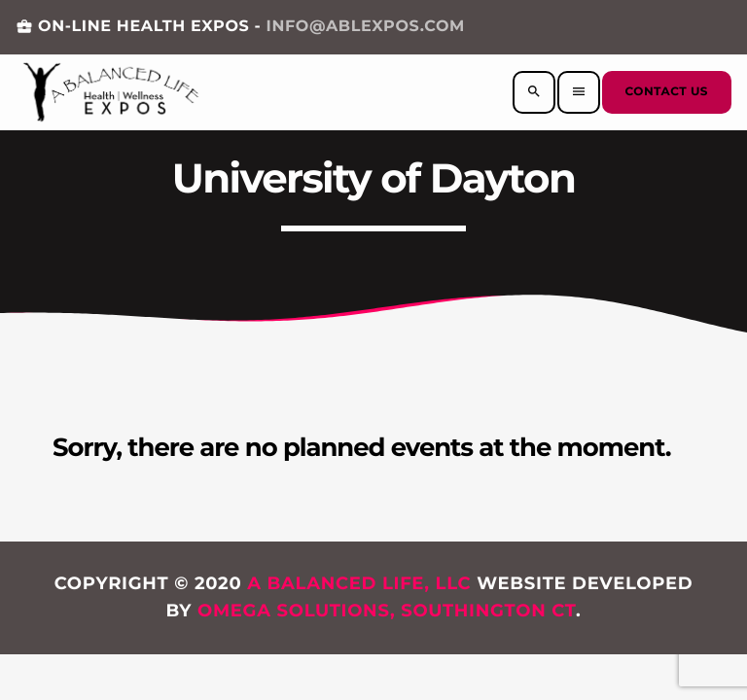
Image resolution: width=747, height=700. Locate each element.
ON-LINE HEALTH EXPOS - (240, 27)
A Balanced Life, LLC (359, 583)
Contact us (667, 92)
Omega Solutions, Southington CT (387, 611)
